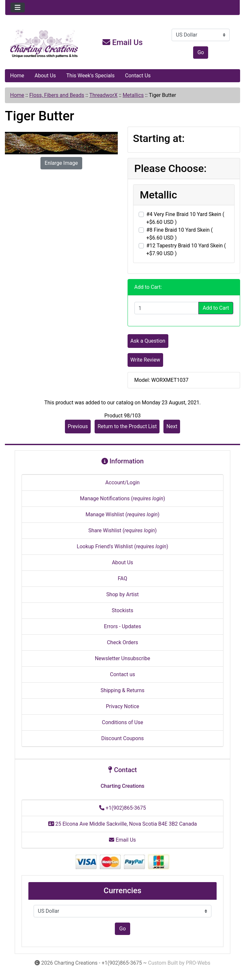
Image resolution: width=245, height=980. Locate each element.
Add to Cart (216, 308)
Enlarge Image (61, 163)
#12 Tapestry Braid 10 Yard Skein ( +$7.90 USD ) (186, 249)
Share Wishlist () (123, 530)
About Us (45, 76)
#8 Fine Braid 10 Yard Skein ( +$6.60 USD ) (180, 234)
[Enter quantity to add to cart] (167, 308)
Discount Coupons (122, 738)
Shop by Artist (123, 594)
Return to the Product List (127, 426)
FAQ (122, 578)
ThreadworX (103, 95)
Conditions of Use (122, 722)
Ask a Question (148, 341)
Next (172, 426)
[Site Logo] (44, 44)
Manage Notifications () (122, 498)
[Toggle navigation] (18, 8)
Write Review (145, 360)
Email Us (123, 42)
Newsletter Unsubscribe (123, 658)
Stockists (123, 610)
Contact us (122, 674)
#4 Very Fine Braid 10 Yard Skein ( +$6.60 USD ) (185, 218)
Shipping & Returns (122, 690)
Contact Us (138, 76)
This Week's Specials (90, 76)
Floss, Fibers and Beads (57, 95)
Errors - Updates (122, 626)
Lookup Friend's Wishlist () (122, 546)
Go (201, 52)
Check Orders (123, 642)
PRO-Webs (198, 963)
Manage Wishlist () (122, 514)
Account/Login (122, 482)
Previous (78, 426)
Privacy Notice (122, 706)
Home (17, 76)
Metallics (133, 95)
